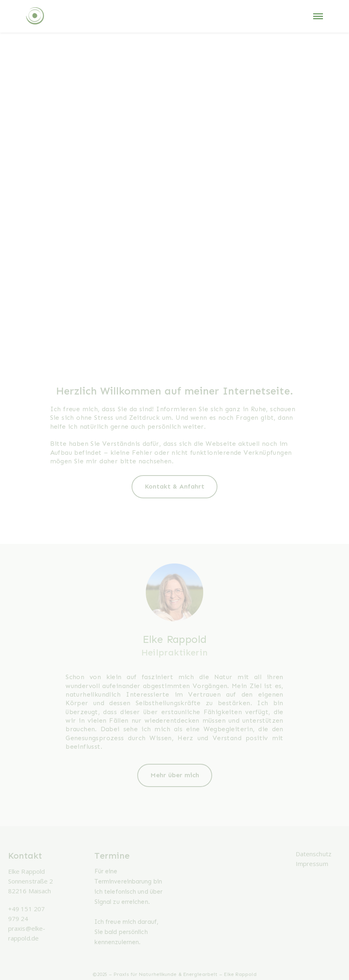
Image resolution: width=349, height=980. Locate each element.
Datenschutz (314, 854)
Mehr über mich (175, 775)
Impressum (312, 864)
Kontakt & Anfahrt (174, 486)
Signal (103, 902)
